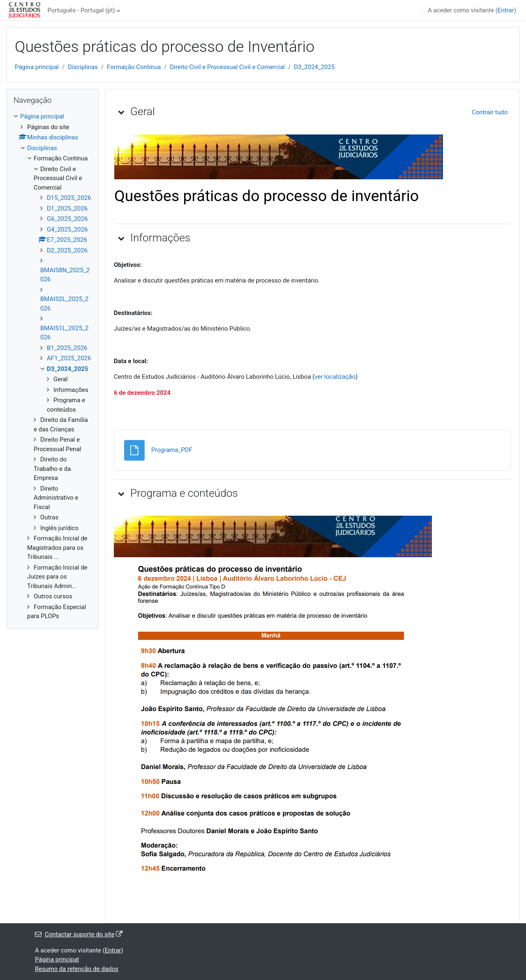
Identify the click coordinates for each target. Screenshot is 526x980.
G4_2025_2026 (67, 229)
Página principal (37, 67)
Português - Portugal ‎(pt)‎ (81, 10)
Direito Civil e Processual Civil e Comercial (228, 67)
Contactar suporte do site (79, 934)
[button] (121, 112)
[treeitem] (53, 366)
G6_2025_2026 (67, 219)
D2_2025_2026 (67, 250)
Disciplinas (83, 67)
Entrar (506, 10)
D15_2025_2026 (69, 198)
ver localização (335, 377)
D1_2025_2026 (67, 209)
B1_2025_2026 (67, 348)
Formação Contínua (134, 67)
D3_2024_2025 (314, 67)
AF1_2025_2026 (69, 358)
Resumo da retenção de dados (77, 969)
